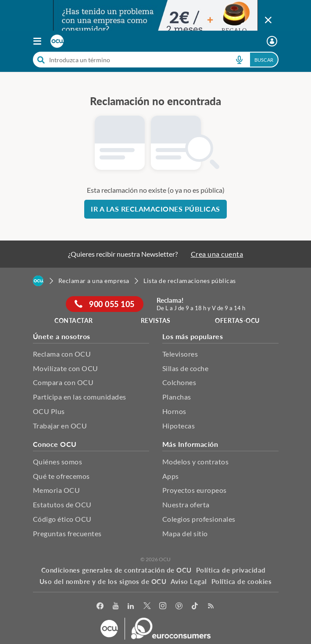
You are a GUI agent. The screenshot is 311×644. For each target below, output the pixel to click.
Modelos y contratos (196, 462)
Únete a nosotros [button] (62, 336)
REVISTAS (156, 320)
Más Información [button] (190, 444)
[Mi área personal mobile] (273, 41)
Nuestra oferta (186, 504)
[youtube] (116, 606)
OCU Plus (49, 411)
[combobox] (156, 60)
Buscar (264, 60)
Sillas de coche (186, 368)
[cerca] (129, 60)
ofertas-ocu (237, 320)
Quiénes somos (58, 462)
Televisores (180, 354)
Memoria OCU (57, 490)
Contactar (74, 320)
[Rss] (211, 606)
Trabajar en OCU (60, 426)
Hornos (174, 411)
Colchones (179, 382)
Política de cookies (242, 581)
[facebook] (100, 606)
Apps (171, 476)
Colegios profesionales (199, 519)
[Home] (38, 281)
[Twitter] (147, 606)
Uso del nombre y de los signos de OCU (103, 581)
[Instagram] (163, 606)
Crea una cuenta (217, 254)
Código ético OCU (62, 519)
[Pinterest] (179, 606)
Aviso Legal (189, 581)
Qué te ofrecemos (61, 476)
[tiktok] (195, 606)
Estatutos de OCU (62, 504)
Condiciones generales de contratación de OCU (116, 570)
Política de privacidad (231, 570)
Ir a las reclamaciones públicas (155, 209)
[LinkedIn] (131, 606)
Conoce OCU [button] (55, 444)
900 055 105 (105, 304)
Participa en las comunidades (80, 397)
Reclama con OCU (62, 354)
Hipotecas (179, 426)
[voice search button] (240, 60)
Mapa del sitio (185, 533)
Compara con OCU (63, 382)
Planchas (177, 397)
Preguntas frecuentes (67, 533)
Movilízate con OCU (66, 368)
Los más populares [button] (193, 336)
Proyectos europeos (195, 490)
